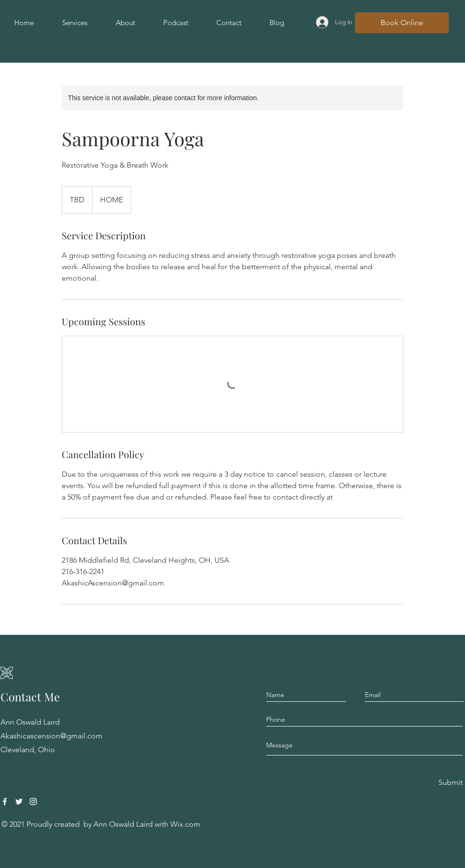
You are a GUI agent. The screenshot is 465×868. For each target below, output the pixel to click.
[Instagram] (33, 802)
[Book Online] (402, 23)
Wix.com (185, 824)
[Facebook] (5, 802)
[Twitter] (19, 802)
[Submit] (450, 783)
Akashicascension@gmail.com (51, 736)
